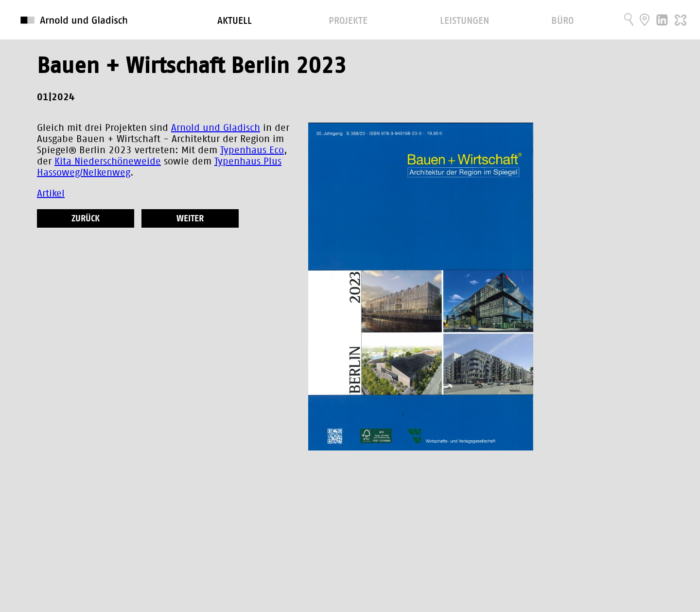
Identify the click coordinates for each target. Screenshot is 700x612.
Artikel (51, 194)
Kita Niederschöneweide (108, 162)
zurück (86, 219)
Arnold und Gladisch (216, 128)
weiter (190, 219)
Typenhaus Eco (252, 150)
